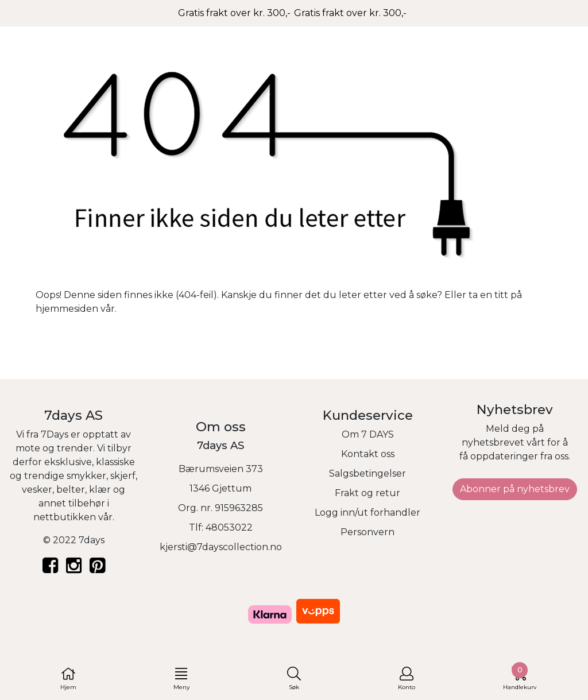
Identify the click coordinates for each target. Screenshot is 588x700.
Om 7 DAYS (368, 434)
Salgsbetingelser (367, 473)
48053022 (229, 527)
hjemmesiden (67, 309)
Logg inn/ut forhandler (367, 513)
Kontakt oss (368, 454)
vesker (37, 490)
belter (71, 490)
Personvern (367, 532)
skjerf (123, 476)
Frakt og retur (367, 493)
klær (100, 490)
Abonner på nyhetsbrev (515, 489)
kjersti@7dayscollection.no (221, 547)
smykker (86, 476)
